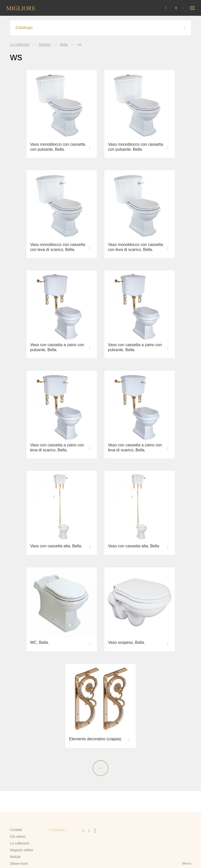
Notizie (15, 857)
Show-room (19, 864)
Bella (64, 44)
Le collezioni (20, 44)
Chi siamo (18, 837)
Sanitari (45, 44)
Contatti (16, 830)
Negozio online (22, 850)
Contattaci (57, 830)
